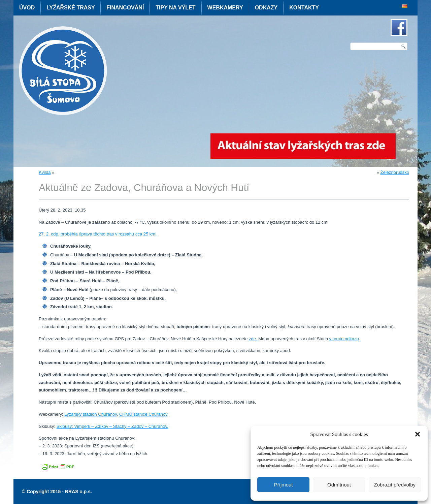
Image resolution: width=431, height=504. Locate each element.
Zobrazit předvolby (395, 485)
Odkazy (266, 8)
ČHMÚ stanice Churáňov (143, 414)
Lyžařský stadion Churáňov (90, 414)
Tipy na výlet (175, 8)
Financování (125, 8)
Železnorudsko (395, 172)
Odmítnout (339, 485)
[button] (418, 434)
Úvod (27, 8)
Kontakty (304, 8)
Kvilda (45, 172)
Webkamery (225, 8)
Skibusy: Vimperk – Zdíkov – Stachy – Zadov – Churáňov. (112, 426)
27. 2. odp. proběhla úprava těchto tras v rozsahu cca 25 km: (98, 234)
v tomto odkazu (344, 339)
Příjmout (284, 485)
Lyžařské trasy (71, 8)
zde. (253, 339)
